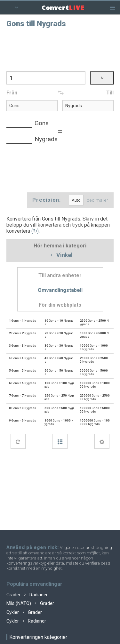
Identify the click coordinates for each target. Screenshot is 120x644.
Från (12, 93)
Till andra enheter (60, 275)
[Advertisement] (60, 49)
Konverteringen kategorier (38, 637)
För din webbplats (60, 305)
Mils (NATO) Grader (30, 604)
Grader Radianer (27, 595)
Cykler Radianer (26, 621)
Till (110, 93)
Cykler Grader (24, 612)
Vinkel (60, 255)
